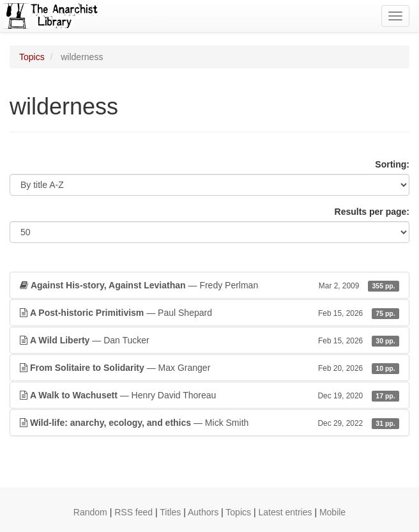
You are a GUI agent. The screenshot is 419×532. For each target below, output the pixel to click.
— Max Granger (209, 368)
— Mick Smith (209, 423)
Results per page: (372, 212)
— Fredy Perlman (209, 285)
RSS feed (133, 512)
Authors (203, 512)
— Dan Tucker (209, 340)
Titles (170, 512)
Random (90, 512)
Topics (32, 57)
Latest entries (285, 512)
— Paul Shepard (209, 313)
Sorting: (392, 164)
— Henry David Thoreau (209, 395)
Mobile (332, 512)
